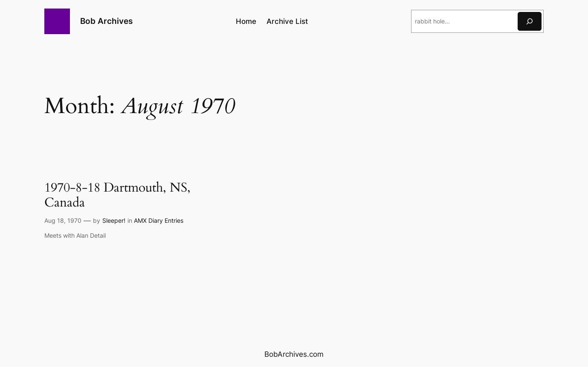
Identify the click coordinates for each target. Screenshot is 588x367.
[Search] (530, 21)
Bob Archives (106, 21)
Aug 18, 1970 (63, 220)
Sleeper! (114, 220)
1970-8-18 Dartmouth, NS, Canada (117, 196)
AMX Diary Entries (159, 220)
